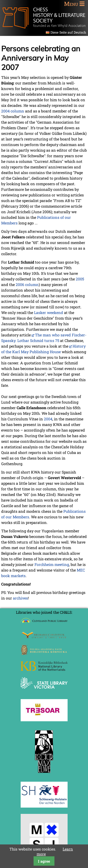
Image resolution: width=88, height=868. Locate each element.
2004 (48, 419)
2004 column (13, 111)
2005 (80, 279)
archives (20, 598)
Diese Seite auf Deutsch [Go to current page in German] (68, 32)
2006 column (27, 284)
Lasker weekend (49, 312)
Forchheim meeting (52, 564)
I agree (44, 861)
